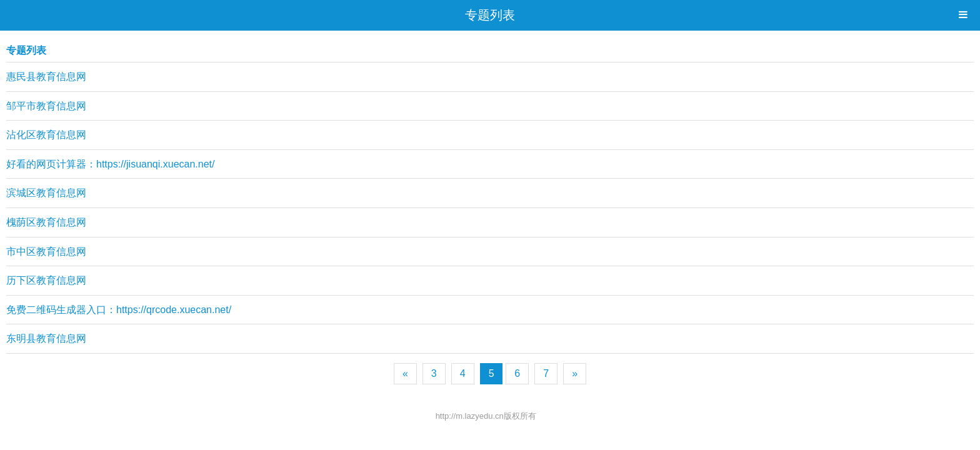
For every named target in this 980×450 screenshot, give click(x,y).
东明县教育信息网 (46, 338)
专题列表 (490, 15)
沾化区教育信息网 (46, 135)
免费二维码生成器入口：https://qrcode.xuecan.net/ (119, 310)
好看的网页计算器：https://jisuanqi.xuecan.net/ (110, 164)
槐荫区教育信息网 (46, 222)
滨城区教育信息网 (46, 193)
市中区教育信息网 (46, 252)
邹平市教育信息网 (46, 106)
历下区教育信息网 (46, 280)
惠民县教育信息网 (46, 77)
